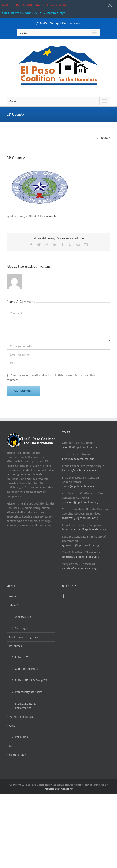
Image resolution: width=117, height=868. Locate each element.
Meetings (21, 628)
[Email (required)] (58, 355)
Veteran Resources (21, 717)
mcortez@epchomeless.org (79, 568)
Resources (16, 646)
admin (14, 216)
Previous (105, 138)
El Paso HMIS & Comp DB (31, 680)
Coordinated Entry (27, 669)
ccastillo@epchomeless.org (79, 447)
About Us (15, 605)
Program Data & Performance (25, 706)
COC (12, 726)
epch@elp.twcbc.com (68, 23)
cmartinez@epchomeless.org (81, 557)
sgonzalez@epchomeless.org (80, 545)
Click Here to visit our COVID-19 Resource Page (34, 13)
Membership (23, 617)
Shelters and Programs (24, 637)
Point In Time (24, 657)
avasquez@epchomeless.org (80, 502)
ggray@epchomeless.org (78, 459)
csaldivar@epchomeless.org (80, 518)
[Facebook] (64, 596)
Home (13, 596)
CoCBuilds (21, 737)
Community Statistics (29, 692)
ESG (12, 746)
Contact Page (18, 755)
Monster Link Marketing (59, 789)
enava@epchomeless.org (78, 486)
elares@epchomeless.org (90, 529)
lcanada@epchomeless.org (79, 470)
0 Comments (49, 216)
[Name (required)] (58, 346)
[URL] (58, 363)
